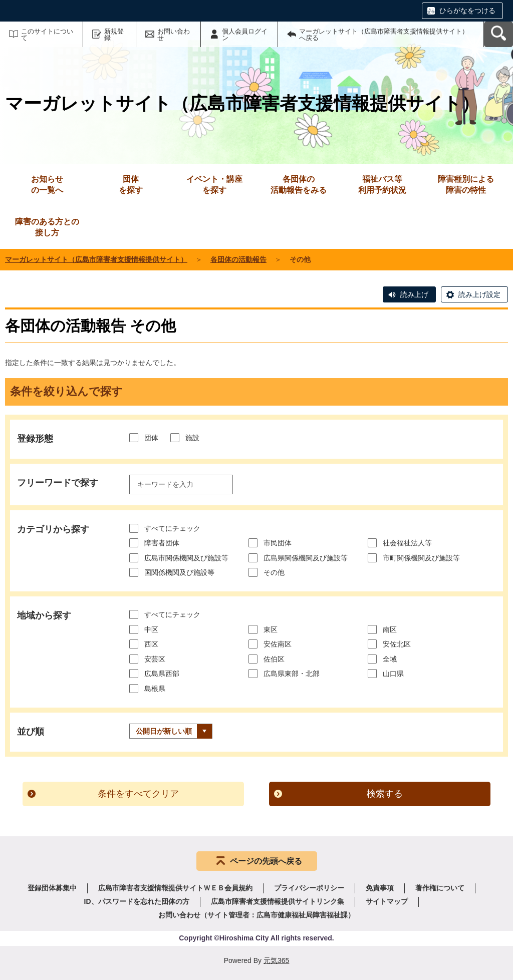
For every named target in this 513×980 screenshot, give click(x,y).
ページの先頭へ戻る (266, 861)
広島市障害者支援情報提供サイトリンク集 (278, 901)
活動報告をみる (299, 184)
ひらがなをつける (467, 11)
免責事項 (380, 888)
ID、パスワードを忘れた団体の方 (137, 901)
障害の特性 (466, 184)
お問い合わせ (174, 35)
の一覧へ (47, 184)
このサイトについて (47, 35)
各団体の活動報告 (238, 259)
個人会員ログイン (245, 35)
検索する (385, 794)
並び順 (31, 732)
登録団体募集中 (52, 888)
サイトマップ (387, 901)
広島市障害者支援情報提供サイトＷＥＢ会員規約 (175, 888)
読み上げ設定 (479, 294)
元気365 (276, 960)
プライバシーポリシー (309, 888)
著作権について (440, 888)
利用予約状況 (382, 184)
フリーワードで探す (58, 483)
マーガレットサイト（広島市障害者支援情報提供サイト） (96, 259)
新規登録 (114, 35)
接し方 (47, 227)
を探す (131, 184)
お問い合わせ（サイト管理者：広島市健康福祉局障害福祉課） (256, 915)
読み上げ (414, 294)
